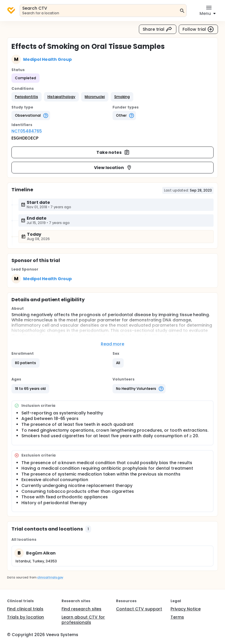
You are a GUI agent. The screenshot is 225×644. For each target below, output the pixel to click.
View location (113, 168)
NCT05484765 (27, 131)
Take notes (113, 152)
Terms (177, 617)
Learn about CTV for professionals (83, 620)
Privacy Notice (186, 609)
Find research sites (81, 609)
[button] (27, 97)
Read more (113, 344)
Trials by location (25, 617)
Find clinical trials (25, 609)
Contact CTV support (139, 609)
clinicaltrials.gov (50, 577)
